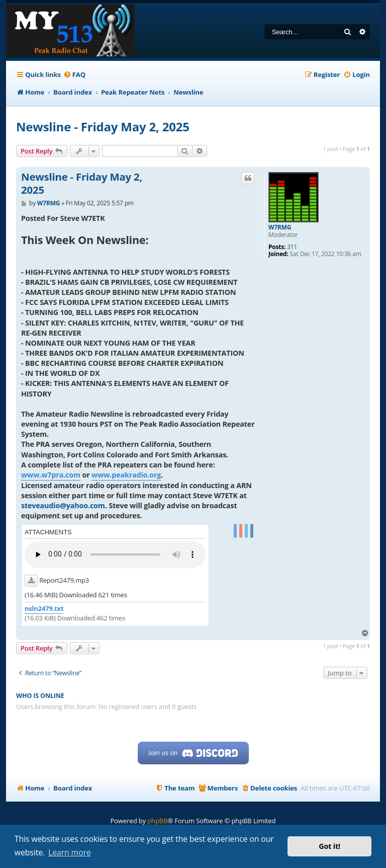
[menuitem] (74, 75)
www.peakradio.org (126, 475)
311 (292, 247)
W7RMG (280, 227)
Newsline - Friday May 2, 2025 (103, 127)
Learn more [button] (70, 852)
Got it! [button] (329, 846)
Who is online (40, 696)
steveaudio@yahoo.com (63, 505)
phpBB (157, 821)
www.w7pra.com (51, 475)
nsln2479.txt (44, 609)
